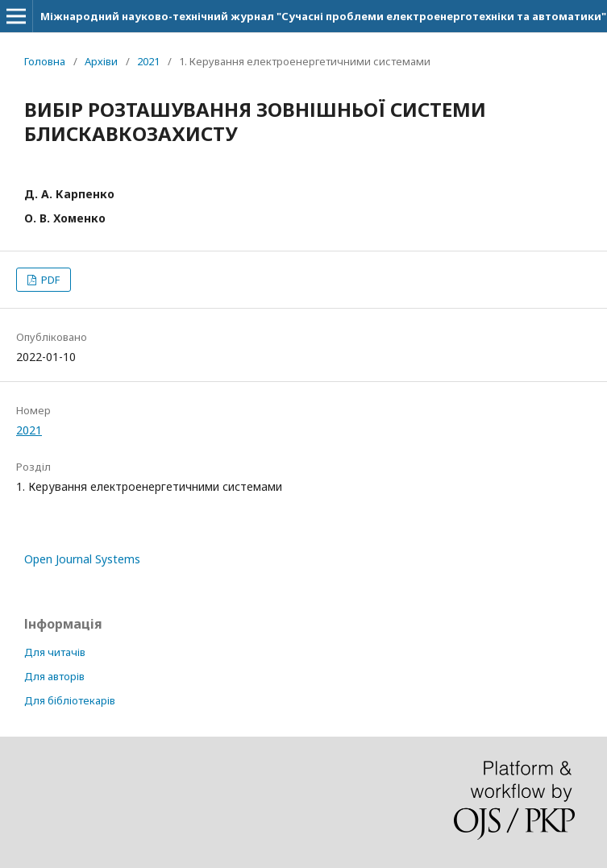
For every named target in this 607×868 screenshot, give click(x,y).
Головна (45, 61)
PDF (49, 280)
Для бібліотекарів (70, 700)
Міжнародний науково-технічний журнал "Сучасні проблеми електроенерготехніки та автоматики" (323, 16)
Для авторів (54, 676)
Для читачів (55, 652)
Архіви (101, 61)
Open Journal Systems (82, 559)
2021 (148, 61)
